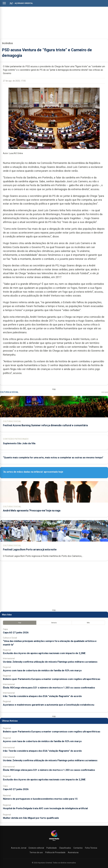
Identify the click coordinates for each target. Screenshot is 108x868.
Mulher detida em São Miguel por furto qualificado (31, 818)
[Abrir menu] (4, 3)
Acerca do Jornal (19, 848)
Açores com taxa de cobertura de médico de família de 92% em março (42, 670)
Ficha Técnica (91, 848)
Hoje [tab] (20, 623)
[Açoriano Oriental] (54, 841)
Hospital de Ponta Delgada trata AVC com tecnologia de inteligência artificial (45, 808)
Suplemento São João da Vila (19, 443)
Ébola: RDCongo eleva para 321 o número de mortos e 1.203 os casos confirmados (49, 688)
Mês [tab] (88, 623)
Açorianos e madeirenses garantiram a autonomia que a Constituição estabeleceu (49, 705)
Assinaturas (73, 852)
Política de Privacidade (55, 852)
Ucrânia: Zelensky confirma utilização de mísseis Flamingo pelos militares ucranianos (50, 662)
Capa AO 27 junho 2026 (16, 632)
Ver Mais (105, 392)
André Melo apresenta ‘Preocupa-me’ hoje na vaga (32, 511)
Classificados (65, 848)
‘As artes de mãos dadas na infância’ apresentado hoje (33, 472)
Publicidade (52, 848)
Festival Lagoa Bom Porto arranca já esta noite (30, 550)
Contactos (78, 848)
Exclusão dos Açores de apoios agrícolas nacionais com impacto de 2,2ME (44, 653)
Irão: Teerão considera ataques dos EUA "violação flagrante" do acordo (42, 696)
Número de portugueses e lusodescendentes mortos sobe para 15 (40, 799)
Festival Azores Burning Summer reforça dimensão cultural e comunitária (45, 425)
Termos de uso (36, 852)
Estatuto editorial (36, 848)
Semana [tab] (54, 623)
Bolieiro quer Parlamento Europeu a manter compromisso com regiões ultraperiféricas (52, 679)
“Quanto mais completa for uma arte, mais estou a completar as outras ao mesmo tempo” (53, 457)
